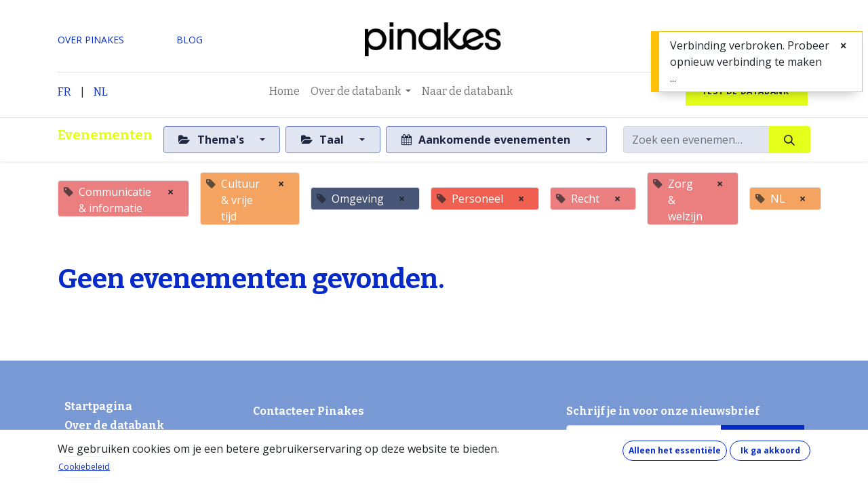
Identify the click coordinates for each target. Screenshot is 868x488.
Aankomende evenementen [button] (487, 140)
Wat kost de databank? (115, 446)
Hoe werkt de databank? (118, 462)
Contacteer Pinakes (309, 411)
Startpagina (98, 406)
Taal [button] (324, 140)
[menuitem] (284, 91)
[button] (763, 439)
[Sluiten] (843, 45)
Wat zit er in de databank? (121, 478)
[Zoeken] (790, 140)
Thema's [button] (212, 140)
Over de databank (114, 425)
